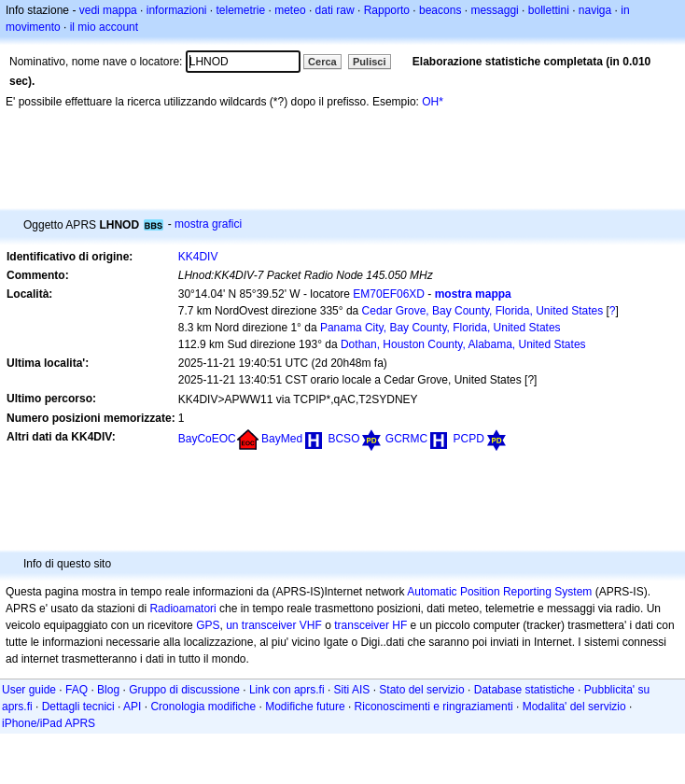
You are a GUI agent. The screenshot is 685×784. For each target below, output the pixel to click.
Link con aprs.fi (287, 690)
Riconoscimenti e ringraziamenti (434, 707)
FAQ (77, 690)
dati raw (335, 10)
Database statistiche (524, 690)
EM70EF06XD (389, 294)
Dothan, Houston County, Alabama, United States (463, 344)
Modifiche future (305, 707)
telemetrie (241, 10)
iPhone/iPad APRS (49, 723)
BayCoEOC (207, 439)
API (132, 707)
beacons (440, 10)
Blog (108, 690)
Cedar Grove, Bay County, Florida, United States (483, 311)
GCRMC (406, 439)
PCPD (468, 439)
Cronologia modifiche (203, 707)
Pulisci (369, 62)
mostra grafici (208, 224)
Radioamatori (182, 609)
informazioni (177, 10)
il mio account (104, 27)
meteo (290, 10)
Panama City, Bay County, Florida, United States (440, 328)
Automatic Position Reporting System (499, 592)
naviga (595, 10)
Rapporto (387, 10)
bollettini (549, 10)
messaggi (494, 10)
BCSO (343, 439)
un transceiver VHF (274, 625)
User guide (29, 690)
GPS (208, 625)
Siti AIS (352, 690)
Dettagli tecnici (78, 707)
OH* (433, 102)
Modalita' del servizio (574, 707)
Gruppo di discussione (184, 690)
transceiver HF (370, 625)
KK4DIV (198, 257)
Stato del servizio (421, 690)
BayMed (282, 439)
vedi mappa (108, 10)
